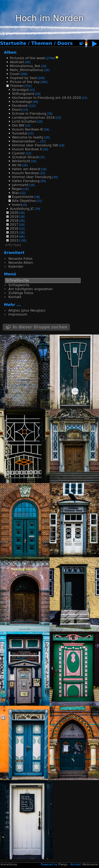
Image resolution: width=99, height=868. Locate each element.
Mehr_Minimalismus (26, 70)
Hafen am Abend (26, 169)
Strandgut (20, 90)
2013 (14, 240)
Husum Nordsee (25, 173)
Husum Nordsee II (27, 149)
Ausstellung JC (22, 209)
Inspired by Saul (23, 78)
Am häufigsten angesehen (31, 289)
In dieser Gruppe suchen (40, 327)
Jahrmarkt (20, 185)
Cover (15, 74)
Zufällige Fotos (21, 293)
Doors (65, 43)
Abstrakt (17, 62)
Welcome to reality (28, 137)
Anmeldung (9, 864)
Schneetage (22, 102)
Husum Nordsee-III (27, 129)
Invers (17, 205)
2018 (14, 221)
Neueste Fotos (20, 259)
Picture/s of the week (27, 58)
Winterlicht (21, 161)
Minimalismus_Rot (25, 66)
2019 (14, 217)
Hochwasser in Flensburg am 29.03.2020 (46, 98)
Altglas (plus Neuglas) (27, 310)
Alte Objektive (24, 201)
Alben (10, 52)
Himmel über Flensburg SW (35, 145)
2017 (14, 224)
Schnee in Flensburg (29, 113)
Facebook (20, 106)
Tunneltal (20, 133)
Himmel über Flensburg (32, 177)
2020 (14, 213)
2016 (14, 228)
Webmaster (90, 864)
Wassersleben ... (26, 141)
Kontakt (15, 297)
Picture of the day (25, 82)
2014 (14, 236)
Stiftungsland (23, 94)
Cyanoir (18, 153)
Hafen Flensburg (26, 181)
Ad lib (17, 165)
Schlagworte (19, 285)
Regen (17, 189)
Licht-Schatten (24, 121)
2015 (14, 232)
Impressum (18, 314)
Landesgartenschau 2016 (33, 117)
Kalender (16, 266)
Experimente (23, 197)
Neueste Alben (21, 263)
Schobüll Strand (25, 157)
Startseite (13, 43)
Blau (16, 193)
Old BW (18, 125)
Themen (42, 43)
